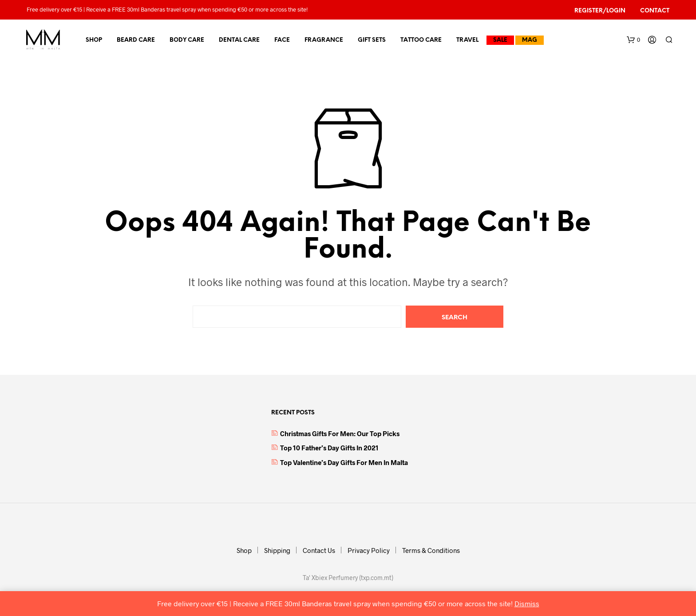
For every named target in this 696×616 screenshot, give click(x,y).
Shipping (277, 550)
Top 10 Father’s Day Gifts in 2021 (329, 448)
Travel (467, 40)
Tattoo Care (421, 40)
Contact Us (319, 550)
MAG (530, 40)
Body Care (187, 40)
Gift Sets (372, 40)
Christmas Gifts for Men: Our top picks (340, 433)
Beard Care (136, 40)
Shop (94, 40)
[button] (633, 40)
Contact (655, 11)
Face (282, 40)
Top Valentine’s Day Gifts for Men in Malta (344, 462)
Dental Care (239, 40)
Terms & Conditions (431, 550)
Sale (500, 40)
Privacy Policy (369, 550)
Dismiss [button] (527, 603)
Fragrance (324, 40)
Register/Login (600, 11)
